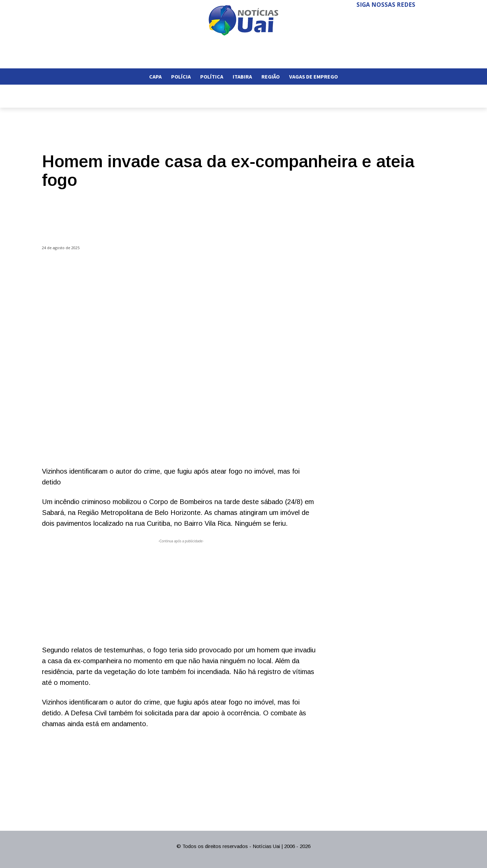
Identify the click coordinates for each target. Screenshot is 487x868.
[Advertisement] (181, 592)
